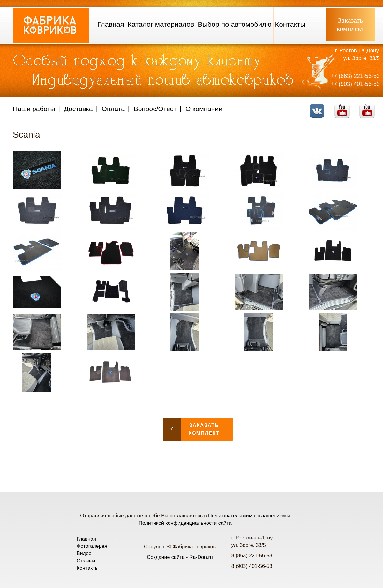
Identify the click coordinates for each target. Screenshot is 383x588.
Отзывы (86, 561)
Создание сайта (166, 557)
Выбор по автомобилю (235, 24)
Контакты (290, 24)
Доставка (79, 109)
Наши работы (34, 109)
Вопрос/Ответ (155, 109)
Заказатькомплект (351, 24)
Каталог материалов (161, 24)
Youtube (344, 107)
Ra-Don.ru (201, 557)
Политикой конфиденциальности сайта (185, 523)
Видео (84, 553)
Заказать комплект (191, 429)
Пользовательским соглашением (247, 516)
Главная (111, 24)
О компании (204, 109)
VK (319, 107)
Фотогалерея (92, 546)
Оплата (113, 109)
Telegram (369, 107)
